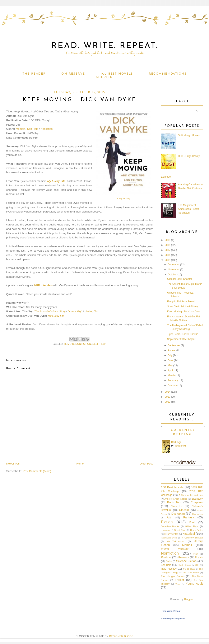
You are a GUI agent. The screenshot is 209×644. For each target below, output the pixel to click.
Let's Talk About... (176, 541)
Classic (184, 510)
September (174, 345)
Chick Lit (176, 506)
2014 (168, 392)
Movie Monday (175, 549)
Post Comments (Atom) (37, 471)
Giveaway (165, 530)
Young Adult (194, 584)
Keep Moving (124, 199)
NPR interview (43, 285)
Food (192, 522)
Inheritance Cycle (169, 538)
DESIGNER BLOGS (121, 636)
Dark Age (176, 442)
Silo (197, 565)
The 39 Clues (189, 569)
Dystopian (178, 514)
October (172, 275)
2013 (168, 397)
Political (166, 557)
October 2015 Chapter (180, 279)
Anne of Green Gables (176, 499)
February (173, 381)
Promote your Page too (173, 619)
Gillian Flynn (192, 526)
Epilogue (166, 177)
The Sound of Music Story (50, 311)
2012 (168, 402)
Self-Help (33, 129)
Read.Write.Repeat (171, 611)
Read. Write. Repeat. (105, 46)
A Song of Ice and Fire (191, 495)
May (170, 365)
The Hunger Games (173, 576)
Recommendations (168, 74)
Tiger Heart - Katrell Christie (183, 334)
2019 (168, 240)
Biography (197, 499)
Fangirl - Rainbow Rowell (181, 302)
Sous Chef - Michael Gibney (183, 307)
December (174, 265)
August (172, 350)
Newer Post (13, 464)
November (174, 270)
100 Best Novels (117, 74)
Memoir (20, 129)
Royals (199, 557)
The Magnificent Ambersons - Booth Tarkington (189, 209)
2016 (168, 255)
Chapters (197, 502)
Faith (169, 518)
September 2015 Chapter (181, 339)
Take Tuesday (169, 569)
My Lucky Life (56, 181)
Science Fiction (186, 561)
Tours (178, 584)
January (172, 386)
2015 (168, 260)
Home (80, 464)
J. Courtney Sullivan (192, 538)
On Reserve (73, 74)
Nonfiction (47, 129)
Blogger (188, 599)
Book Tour (174, 502)
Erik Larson (198, 514)
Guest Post (180, 530)
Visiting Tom (92, 311)
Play (196, 554)
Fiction (167, 522)
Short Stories (184, 565)
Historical (189, 534)
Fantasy (189, 517)
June (171, 360)
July (170, 355)
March (171, 375)
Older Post (146, 464)
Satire (169, 561)
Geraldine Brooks (170, 526)
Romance (184, 557)
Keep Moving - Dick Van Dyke (184, 312)
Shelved (104, 77)
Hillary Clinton (171, 534)
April (170, 370)
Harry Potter (196, 530)
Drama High (75, 311)
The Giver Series (191, 573)
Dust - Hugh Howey (189, 156)
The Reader (34, 74)
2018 (168, 245)
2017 (168, 250)
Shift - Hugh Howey (189, 135)
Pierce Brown (180, 446)
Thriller (180, 580)
